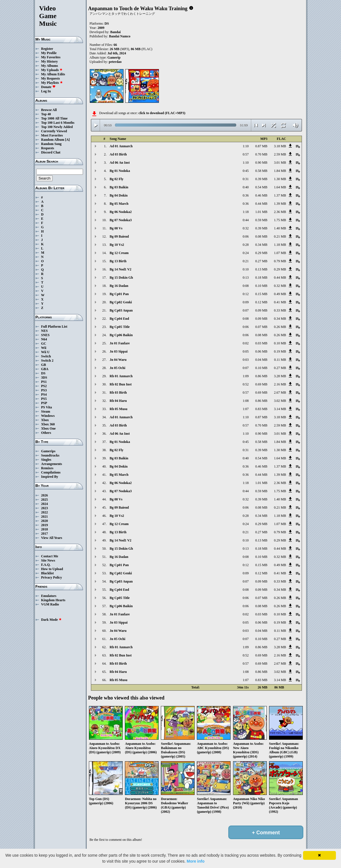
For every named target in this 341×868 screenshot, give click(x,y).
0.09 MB (261, 310)
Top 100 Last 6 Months (58, 123)
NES (44, 331)
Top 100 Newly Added (57, 127)
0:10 (246, 269)
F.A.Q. (46, 565)
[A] (68, 140)
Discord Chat (51, 152)
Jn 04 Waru (118, 360)
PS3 (44, 390)
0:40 (246, 187)
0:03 (246, 360)
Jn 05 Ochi (117, 368)
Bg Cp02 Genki (121, 302)
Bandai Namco (120, 36)
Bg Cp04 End (119, 319)
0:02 (246, 343)
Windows (48, 416)
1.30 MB (280, 179)
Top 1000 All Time (54, 118)
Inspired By (50, 477)
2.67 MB (280, 393)
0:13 (246, 278)
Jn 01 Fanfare (120, 343)
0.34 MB (261, 245)
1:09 (246, 376)
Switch (46, 356)
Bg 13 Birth (118, 261)
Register (47, 49)
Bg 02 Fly (117, 179)
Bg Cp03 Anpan (121, 310)
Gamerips (48, 451)
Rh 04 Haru (118, 401)
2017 (44, 534)
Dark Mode (51, 620)
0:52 (246, 384)
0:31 (246, 179)
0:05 (246, 351)
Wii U (45, 352)
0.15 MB (261, 294)
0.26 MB (280, 327)
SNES (45, 335)
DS (43, 373)
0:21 (246, 261)
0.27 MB (261, 261)
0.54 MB (261, 187)
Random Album (53, 140)
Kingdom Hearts (53, 600)
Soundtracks (50, 455)
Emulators (49, 596)
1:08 (246, 401)
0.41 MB (280, 302)
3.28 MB (280, 376)
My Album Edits (53, 74)
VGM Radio (50, 604)
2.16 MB (280, 384)
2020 (44, 521)
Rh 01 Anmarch (121, 376)
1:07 (246, 409)
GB (43, 365)
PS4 (44, 394)
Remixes (47, 468)
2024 (44, 504)
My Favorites (51, 57)
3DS (44, 378)
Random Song (51, 144)
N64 (44, 339)
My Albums (50, 66)
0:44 (246, 220)
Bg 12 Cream (119, 253)
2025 (44, 500)
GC (44, 344)
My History (49, 61)
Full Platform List (54, 327)
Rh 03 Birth (118, 393)
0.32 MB (280, 286)
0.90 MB (261, 163)
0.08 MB (261, 236)
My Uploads (52, 70)
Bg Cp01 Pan (119, 294)
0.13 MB (261, 269)
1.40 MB (280, 228)
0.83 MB (261, 409)
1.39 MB (280, 204)
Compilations (51, 472)
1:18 (246, 212)
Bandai (115, 32)
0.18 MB (261, 278)
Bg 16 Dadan (119, 286)
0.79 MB (280, 261)
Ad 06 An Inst (120, 163)
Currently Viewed (54, 131)
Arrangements (52, 464)
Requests (48, 148)
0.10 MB (261, 286)
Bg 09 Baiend (119, 236)
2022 (44, 512)
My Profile (49, 53)
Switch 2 (47, 361)
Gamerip (114, 57)
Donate (48, 87)
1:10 (246, 146)
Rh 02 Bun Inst (121, 384)
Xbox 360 (48, 424)
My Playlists (52, 83)
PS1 (44, 382)
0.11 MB (280, 360)
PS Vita (46, 407)
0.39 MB (261, 179)
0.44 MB (261, 204)
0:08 (246, 286)
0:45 (246, 171)
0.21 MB (280, 236)
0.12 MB (261, 302)
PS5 (44, 399)
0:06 (246, 236)
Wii (44, 348)
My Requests (50, 78)
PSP (44, 403)
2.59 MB (280, 154)
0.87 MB (261, 146)
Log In (46, 91)
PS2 (44, 386)
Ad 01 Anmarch (121, 146)
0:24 (246, 253)
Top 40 (46, 114)
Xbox (45, 420)
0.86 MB (261, 376)
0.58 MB (261, 171)
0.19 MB (280, 351)
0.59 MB (261, 220)
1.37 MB (280, 195)
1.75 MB (280, 220)
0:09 (246, 302)
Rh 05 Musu (119, 409)
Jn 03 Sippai (119, 351)
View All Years (52, 538)
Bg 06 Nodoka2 (121, 212)
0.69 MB (261, 384)
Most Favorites (52, 135)
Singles (46, 460)
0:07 (246, 310)
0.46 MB (261, 195)
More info (196, 861)
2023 (44, 508)
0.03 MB (261, 343)
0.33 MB (280, 310)
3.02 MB (280, 401)
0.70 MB (261, 154)
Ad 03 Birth (118, 154)
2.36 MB (280, 212)
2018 (44, 529)
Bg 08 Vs (116, 228)
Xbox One (48, 428)
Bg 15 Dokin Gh (121, 278)
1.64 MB (280, 187)
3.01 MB (280, 163)
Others (46, 433)
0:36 (246, 195)
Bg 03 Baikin (119, 187)
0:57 (246, 154)
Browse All (49, 110)
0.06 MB (261, 351)
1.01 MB (261, 212)
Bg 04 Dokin (119, 195)
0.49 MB (280, 294)
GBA (45, 369)
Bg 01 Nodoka (120, 171)
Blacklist (47, 573)
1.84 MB (280, 171)
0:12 (246, 294)
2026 (44, 495)
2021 (44, 517)
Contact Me (50, 556)
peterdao (115, 62)
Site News (48, 560)
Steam (46, 411)
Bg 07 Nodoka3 (121, 220)
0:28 (246, 245)
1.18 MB (280, 245)
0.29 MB (261, 253)
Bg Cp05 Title (120, 327)
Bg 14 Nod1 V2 (121, 269)
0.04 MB (261, 360)
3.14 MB (280, 409)
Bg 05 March (119, 204)
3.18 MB (280, 146)
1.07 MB (280, 253)
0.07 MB (261, 327)
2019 (44, 525)
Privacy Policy (52, 577)
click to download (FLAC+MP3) (162, 113)
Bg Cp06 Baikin (121, 335)
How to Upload (52, 569)
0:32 (246, 228)
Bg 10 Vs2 (117, 245)
